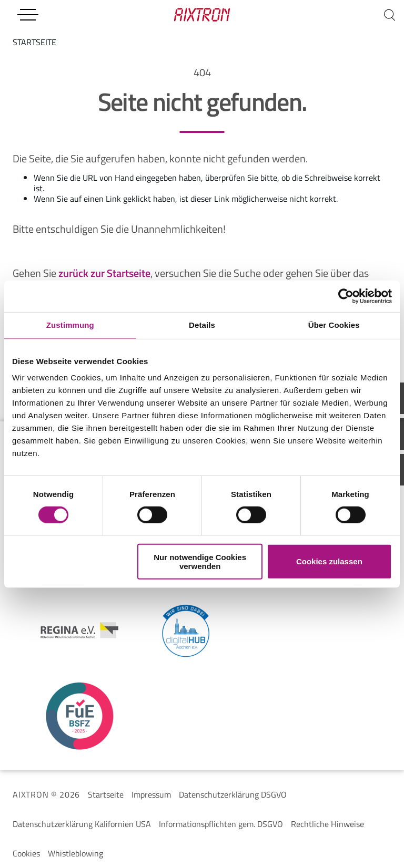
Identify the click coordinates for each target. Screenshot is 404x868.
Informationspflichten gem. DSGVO (221, 824)
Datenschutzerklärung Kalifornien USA (82, 824)
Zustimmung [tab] (70, 325)
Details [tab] (202, 325)
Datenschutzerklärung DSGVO (233, 794)
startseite (34, 42)
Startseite (106, 794)
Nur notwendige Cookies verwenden (200, 561)
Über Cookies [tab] (334, 325)
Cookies (26, 853)
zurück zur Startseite (104, 273)
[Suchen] (389, 15)
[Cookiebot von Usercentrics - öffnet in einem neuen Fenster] (346, 296)
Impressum (151, 794)
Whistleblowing (75, 853)
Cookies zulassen (329, 561)
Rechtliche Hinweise (327, 824)
